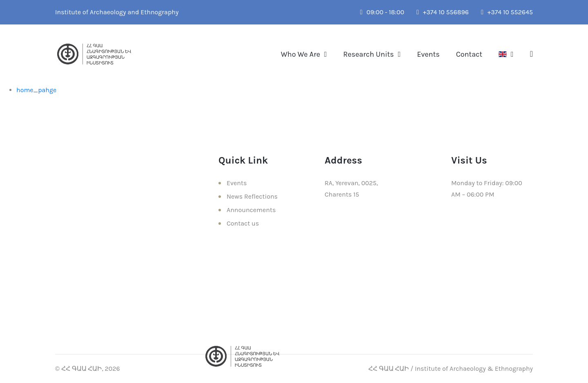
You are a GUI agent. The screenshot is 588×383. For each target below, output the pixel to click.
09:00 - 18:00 (382, 12)
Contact (469, 54)
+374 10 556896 (443, 12)
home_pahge (36, 90)
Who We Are (301, 54)
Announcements (251, 210)
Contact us (243, 223)
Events (428, 54)
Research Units (369, 54)
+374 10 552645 (507, 12)
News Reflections (252, 196)
